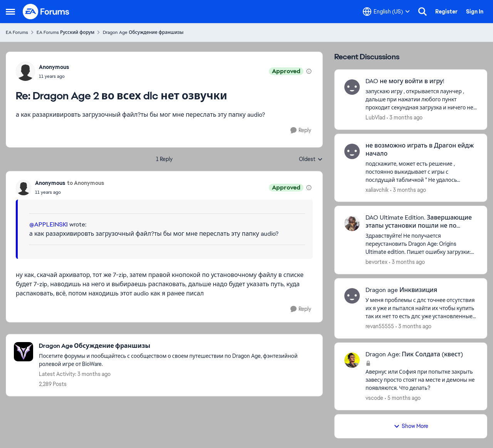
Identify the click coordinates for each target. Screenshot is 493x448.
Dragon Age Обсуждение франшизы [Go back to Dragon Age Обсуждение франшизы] (143, 32)
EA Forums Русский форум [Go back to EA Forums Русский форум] (65, 32)
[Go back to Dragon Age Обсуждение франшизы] (177, 346)
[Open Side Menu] (10, 12)
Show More (411, 426)
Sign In (475, 12)
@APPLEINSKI (49, 224)
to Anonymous (86, 183)
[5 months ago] (403, 398)
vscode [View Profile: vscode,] (374, 398)
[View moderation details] (309, 71)
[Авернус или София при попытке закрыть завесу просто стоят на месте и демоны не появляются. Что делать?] (421, 380)
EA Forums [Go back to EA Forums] (17, 32)
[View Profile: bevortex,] (352, 223)
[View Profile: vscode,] (352, 360)
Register (446, 12)
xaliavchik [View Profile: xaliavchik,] (377, 190)
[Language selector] (386, 12)
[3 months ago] (405, 118)
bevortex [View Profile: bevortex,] (376, 262)
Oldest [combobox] (311, 159)
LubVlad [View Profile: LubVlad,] (375, 117)
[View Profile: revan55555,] (352, 296)
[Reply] (301, 130)
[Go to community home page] (46, 12)
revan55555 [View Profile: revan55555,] (380, 326)
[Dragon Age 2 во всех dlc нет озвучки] (54, 76)
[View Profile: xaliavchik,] (352, 151)
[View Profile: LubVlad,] (352, 87)
